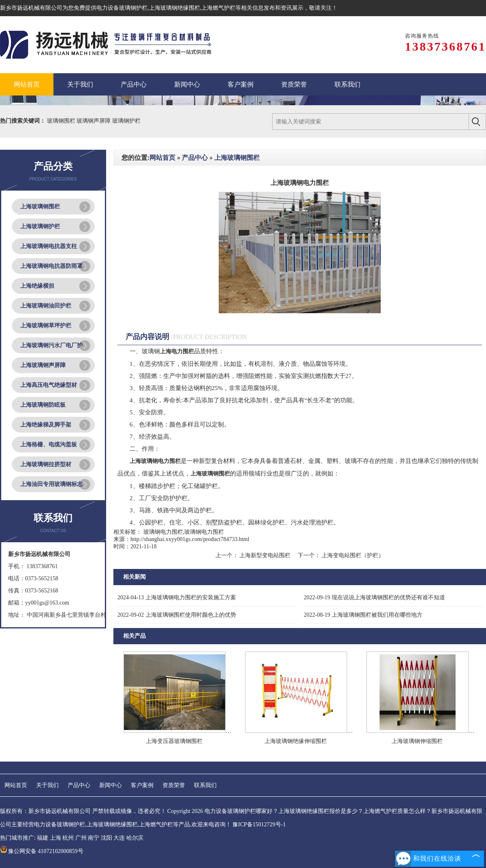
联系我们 (205, 785)
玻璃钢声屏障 (94, 121)
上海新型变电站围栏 (265, 555)
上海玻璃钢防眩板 (43, 405)
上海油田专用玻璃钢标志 (51, 484)
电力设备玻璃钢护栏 (122, 8)
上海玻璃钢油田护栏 (46, 306)
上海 (55, 838)
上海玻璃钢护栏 (40, 226)
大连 (119, 838)
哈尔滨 (135, 838)
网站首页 (162, 158)
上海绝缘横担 (37, 286)
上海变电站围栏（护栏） (352, 555)
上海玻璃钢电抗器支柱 (49, 246)
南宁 (94, 838)
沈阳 (107, 838)
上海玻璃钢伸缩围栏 (417, 741)
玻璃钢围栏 (62, 121)
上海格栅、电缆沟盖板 (49, 445)
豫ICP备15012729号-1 (259, 824)
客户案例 (142, 785)
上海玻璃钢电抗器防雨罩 (51, 266)
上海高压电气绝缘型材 (49, 385)
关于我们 (47, 785)
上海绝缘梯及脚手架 (46, 425)
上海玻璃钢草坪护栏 (46, 326)
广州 (81, 838)
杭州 (68, 838)
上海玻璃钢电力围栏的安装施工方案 (177, 597)
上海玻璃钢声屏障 (43, 365)
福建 (43, 838)
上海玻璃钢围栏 (40, 207)
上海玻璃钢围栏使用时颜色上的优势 (177, 615)
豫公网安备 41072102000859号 (42, 851)
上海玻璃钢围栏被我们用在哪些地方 (363, 615)
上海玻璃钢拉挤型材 (46, 464)
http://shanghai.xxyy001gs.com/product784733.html (190, 539)
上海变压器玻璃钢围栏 (174, 741)
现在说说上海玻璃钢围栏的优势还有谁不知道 (374, 597)
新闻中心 (111, 785)
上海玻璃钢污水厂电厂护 (51, 345)
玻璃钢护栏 (126, 121)
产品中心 (195, 158)
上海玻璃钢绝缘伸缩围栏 (296, 741)
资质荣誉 (174, 785)
